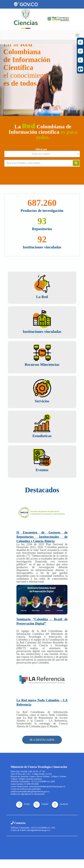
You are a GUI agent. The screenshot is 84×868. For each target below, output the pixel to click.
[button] (6, 80)
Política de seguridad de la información (28, 794)
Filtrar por (41, 149)
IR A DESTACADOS (42, 740)
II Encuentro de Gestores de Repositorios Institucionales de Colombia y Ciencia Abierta (42, 537)
